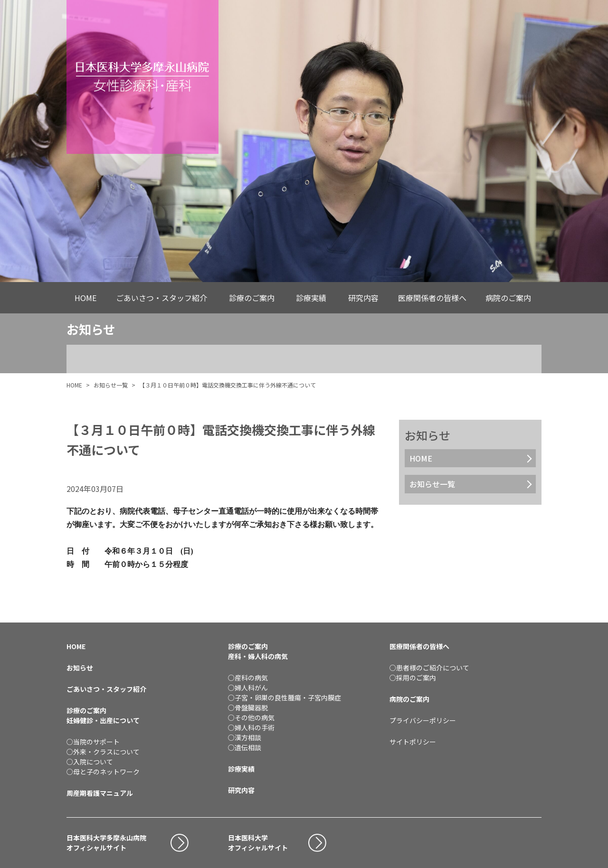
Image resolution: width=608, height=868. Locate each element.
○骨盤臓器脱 (248, 708)
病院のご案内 (508, 298)
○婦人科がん (248, 688)
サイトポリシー (413, 742)
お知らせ (80, 668)
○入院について (90, 762)
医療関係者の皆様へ (432, 298)
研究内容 (363, 298)
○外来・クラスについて (103, 752)
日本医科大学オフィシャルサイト (258, 843)
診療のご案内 (252, 298)
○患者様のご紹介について (429, 668)
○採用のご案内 (413, 678)
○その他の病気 (251, 717)
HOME (85, 298)
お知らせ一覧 (111, 385)
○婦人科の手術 (251, 727)
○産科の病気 (248, 678)
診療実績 (311, 298)
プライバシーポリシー (423, 720)
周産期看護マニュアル (100, 793)
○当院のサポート (93, 742)
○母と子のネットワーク (103, 772)
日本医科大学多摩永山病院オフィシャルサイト (106, 843)
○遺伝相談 (245, 747)
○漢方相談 (245, 737)
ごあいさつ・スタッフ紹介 (161, 298)
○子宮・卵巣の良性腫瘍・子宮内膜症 (285, 698)
